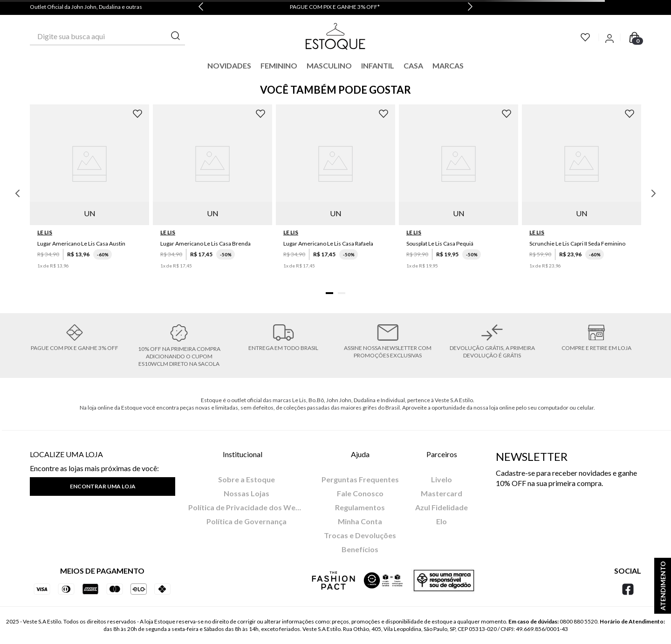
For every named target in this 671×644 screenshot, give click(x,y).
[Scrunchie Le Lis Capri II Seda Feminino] (582, 193)
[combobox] (107, 36)
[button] (329, 293)
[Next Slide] (470, 7)
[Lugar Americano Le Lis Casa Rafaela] (335, 193)
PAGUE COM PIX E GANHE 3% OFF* (335, 7)
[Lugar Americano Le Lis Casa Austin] (89, 193)
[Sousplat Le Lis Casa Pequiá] (459, 193)
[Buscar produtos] (176, 36)
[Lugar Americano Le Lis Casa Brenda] (212, 193)
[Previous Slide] (201, 7)
